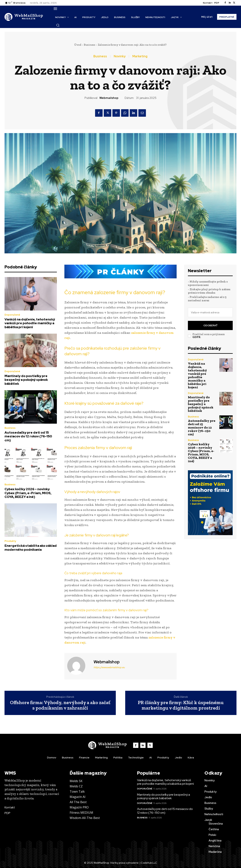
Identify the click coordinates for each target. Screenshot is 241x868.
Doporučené (12, 315)
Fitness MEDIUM (81, 813)
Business (90, 45)
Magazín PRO (79, 807)
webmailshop (109, 98)
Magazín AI (78, 797)
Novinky (120, 56)
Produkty (10, 541)
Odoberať (210, 325)
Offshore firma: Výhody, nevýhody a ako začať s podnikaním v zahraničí (60, 705)
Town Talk (77, 792)
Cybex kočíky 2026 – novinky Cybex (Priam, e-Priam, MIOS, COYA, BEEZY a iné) (28, 493)
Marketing (140, 56)
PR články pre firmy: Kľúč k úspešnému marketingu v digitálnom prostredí (181, 705)
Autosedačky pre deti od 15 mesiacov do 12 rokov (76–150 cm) (28, 436)
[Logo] (24, 17)
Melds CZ (76, 786)
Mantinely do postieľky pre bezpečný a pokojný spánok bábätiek (26, 380)
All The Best (78, 802)
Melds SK (76, 781)
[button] (58, 25)
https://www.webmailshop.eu (109, 667)
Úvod (78, 45)
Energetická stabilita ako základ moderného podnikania (31, 548)
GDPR (196, 337)
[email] (210, 312)
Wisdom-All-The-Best (85, 818)
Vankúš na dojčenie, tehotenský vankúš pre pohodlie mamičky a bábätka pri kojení (30, 323)
